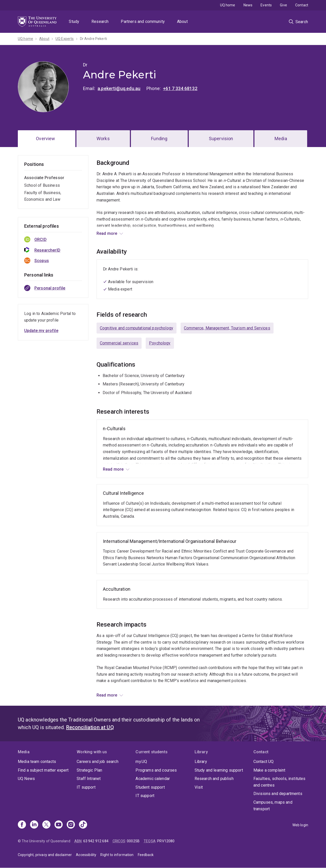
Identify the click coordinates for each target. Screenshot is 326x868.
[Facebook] (22, 825)
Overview (45, 139)
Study (74, 21)
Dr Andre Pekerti (94, 39)
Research (100, 21)
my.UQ (141, 762)
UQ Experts (65, 39)
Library (201, 762)
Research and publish (214, 779)
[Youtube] (59, 825)
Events (266, 5)
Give (283, 5)
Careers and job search (98, 762)
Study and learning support (219, 770)
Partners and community (143, 21)
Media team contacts (37, 762)
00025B (133, 841)
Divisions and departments (278, 794)
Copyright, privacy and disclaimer (45, 855)
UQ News (26, 779)
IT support (86, 787)
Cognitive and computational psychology (137, 328)
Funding (159, 139)
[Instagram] (71, 825)
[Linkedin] (34, 825)
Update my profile (41, 331)
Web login (300, 825)
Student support (150, 787)
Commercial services (119, 343)
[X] (46, 825)
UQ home (228, 5)
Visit (199, 787)
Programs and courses (156, 770)
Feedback (146, 855)
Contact (302, 5)
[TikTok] (83, 825)
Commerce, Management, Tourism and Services (227, 328)
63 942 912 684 (96, 841)
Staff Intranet (89, 779)
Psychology (160, 343)
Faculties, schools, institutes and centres (280, 782)
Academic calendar (153, 779)
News (248, 5)
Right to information (117, 855)
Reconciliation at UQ (90, 727)
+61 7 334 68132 (180, 88)
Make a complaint (269, 770)
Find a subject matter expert (43, 770)
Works (103, 139)
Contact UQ (264, 762)
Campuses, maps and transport (273, 806)
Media (281, 139)
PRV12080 (166, 841)
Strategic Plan (89, 770)
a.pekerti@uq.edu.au (119, 88)
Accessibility (86, 855)
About (182, 21)
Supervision (221, 139)
